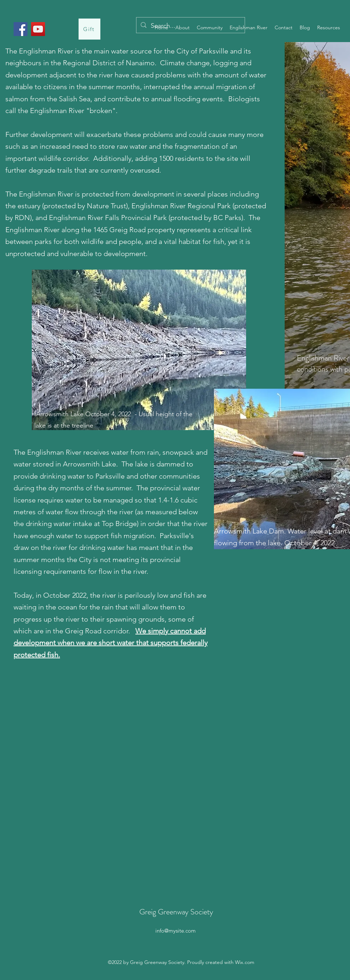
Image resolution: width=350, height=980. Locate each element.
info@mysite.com (176, 931)
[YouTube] (38, 29)
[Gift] (89, 29)
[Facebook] (21, 29)
